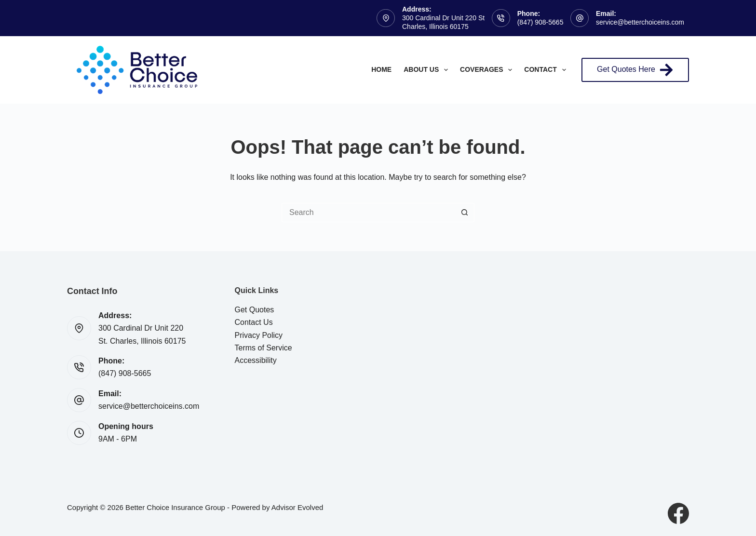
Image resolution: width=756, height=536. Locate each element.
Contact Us (254, 322)
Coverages (488, 70)
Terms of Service (263, 348)
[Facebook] (678, 513)
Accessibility (256, 360)
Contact (547, 70)
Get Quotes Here (635, 70)
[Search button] (465, 213)
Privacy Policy (259, 335)
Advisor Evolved (297, 507)
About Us (428, 70)
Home (381, 69)
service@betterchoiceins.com (640, 22)
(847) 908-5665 (540, 22)
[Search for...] (368, 213)
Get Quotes (255, 310)
